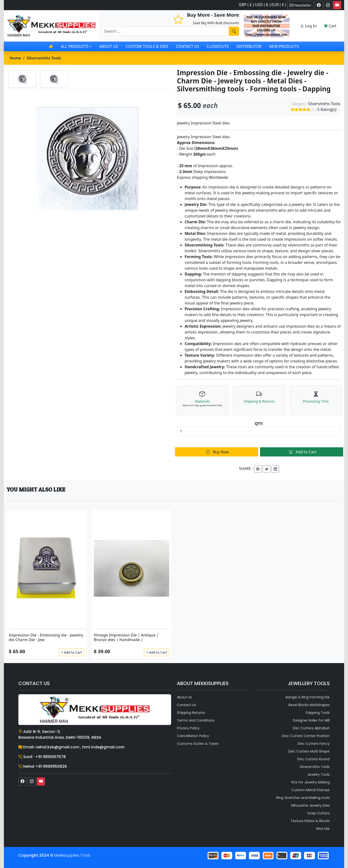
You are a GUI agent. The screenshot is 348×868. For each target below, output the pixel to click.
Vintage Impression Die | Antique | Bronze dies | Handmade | (126, 637)
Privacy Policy (188, 728)
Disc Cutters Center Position (306, 736)
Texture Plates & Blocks (310, 821)
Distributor (249, 46)
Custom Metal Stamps (311, 790)
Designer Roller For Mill (311, 720)
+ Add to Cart (72, 652)
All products (74, 46)
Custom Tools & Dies (147, 46)
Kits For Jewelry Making (311, 782)
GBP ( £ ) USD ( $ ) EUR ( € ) (262, 5)
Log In (308, 26)
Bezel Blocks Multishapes (309, 705)
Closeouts (218, 46)
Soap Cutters (319, 813)
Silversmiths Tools (44, 58)
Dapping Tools (318, 713)
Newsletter (301, 5)
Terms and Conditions (196, 720)
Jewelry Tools (318, 774)
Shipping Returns (191, 713)
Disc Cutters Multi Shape (309, 751)
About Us (109, 46)
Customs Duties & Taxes (198, 744)
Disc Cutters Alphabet (311, 728)
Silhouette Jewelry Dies (310, 805)
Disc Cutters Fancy (314, 744)
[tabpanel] (89, 159)
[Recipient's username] (165, 31)
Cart (330, 26)
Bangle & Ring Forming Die (308, 697)
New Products (284, 46)
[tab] (22, 79)
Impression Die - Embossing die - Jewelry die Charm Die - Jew (46, 637)
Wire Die (323, 829)
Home (15, 58)
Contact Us (188, 46)
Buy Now (217, 452)
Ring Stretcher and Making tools (303, 798)
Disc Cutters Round (313, 759)
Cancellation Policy (193, 736)
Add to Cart (301, 452)
